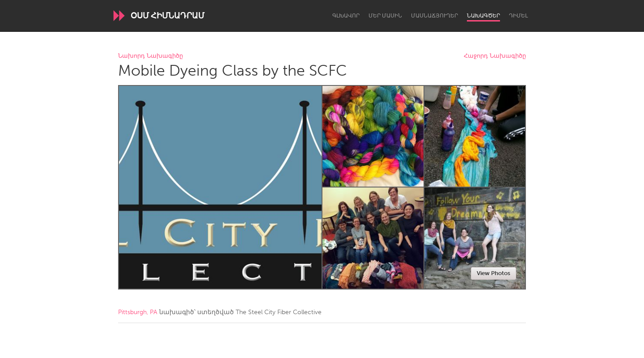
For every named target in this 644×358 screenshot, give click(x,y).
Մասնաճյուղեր (434, 16)
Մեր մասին (385, 16)
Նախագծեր (483, 16)
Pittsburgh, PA (138, 312)
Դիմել (518, 16)
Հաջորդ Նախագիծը (495, 56)
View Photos (494, 273)
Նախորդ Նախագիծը (150, 56)
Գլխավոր (346, 16)
